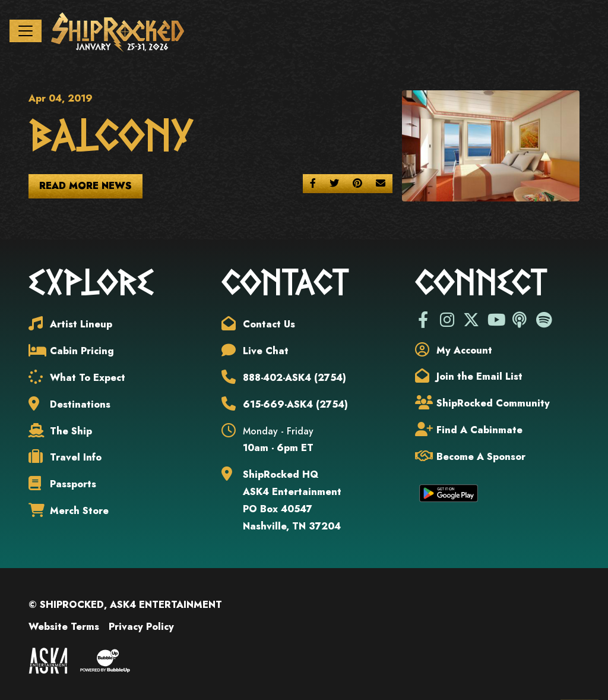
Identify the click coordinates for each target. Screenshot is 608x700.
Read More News (85, 186)
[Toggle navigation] (26, 31)
